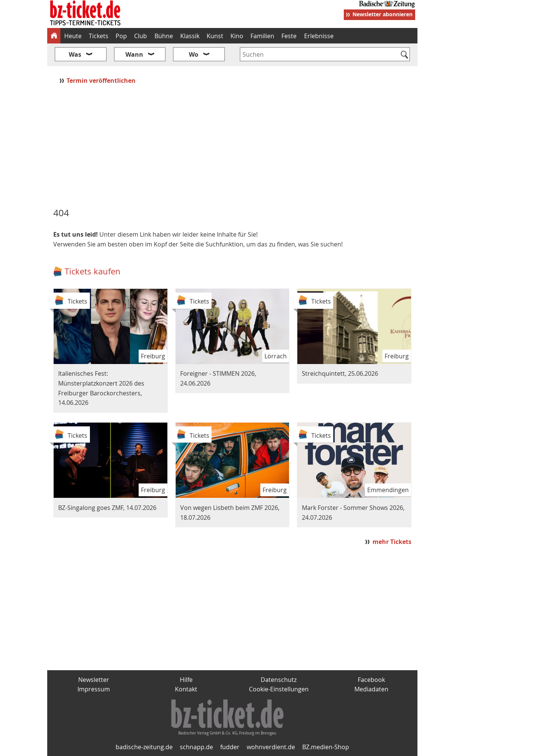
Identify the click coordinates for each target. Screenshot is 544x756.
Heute (73, 36)
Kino (237, 36)
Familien (262, 36)
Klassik (190, 36)
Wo (194, 54)
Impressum (94, 689)
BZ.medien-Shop (326, 747)
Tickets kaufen (93, 271)
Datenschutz (279, 680)
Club (141, 36)
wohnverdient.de (271, 747)
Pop (121, 36)
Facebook (371, 680)
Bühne (164, 36)
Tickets (99, 36)
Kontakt (186, 689)
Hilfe (186, 680)
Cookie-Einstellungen (279, 689)
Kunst (215, 36)
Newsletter (94, 680)
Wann (134, 54)
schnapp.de (196, 747)
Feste (289, 36)
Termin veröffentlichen (102, 81)
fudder (230, 747)
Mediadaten (371, 689)
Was (75, 54)
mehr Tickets (392, 542)
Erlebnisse (319, 36)
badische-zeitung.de (144, 747)
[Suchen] (404, 55)
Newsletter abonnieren (382, 14)
